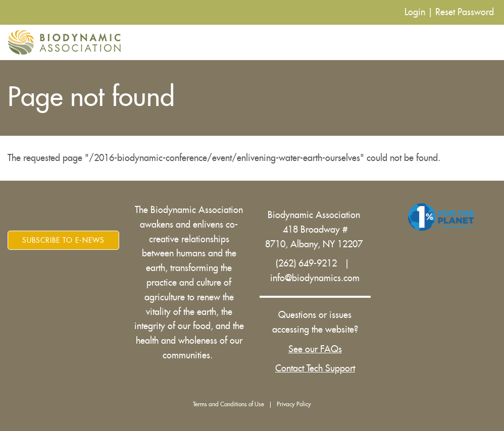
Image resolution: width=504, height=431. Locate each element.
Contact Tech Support (315, 368)
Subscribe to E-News (63, 240)
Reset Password (465, 12)
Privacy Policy (294, 404)
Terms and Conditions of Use (229, 404)
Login (415, 12)
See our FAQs (315, 349)
